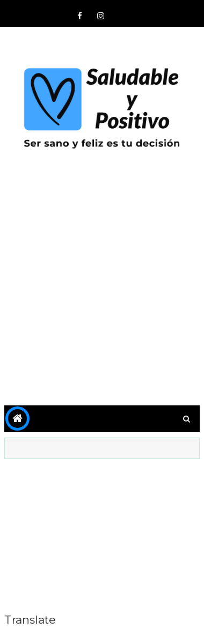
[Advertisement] (102, 287)
